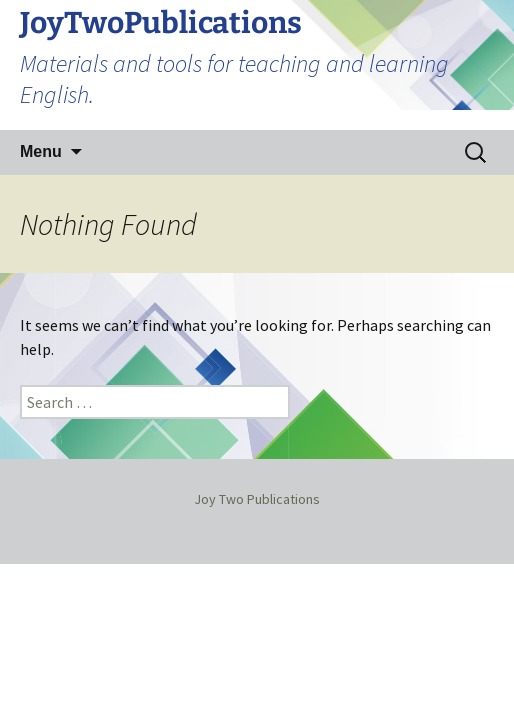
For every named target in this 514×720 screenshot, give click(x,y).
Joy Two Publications (257, 499)
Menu (41, 151)
